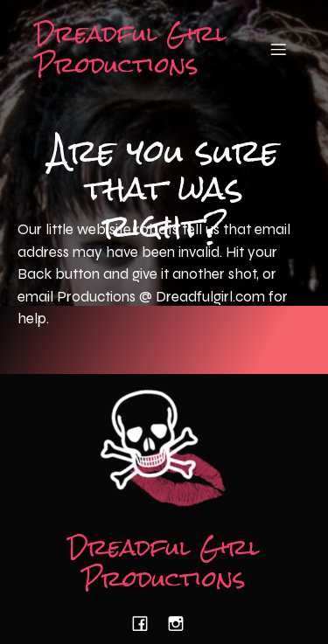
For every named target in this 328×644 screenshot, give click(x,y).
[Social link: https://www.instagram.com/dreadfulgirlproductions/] (182, 623)
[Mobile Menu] (278, 49)
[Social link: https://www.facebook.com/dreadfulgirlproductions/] (147, 623)
